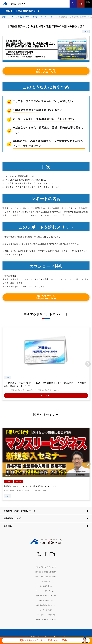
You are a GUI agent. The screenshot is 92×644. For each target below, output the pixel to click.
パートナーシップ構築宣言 (46, 615)
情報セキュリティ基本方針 (46, 595)
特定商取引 (46, 581)
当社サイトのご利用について (46, 567)
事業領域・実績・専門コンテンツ (20, 511)
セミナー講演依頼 (46, 610)
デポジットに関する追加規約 (46, 576)
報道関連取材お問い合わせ (46, 605)
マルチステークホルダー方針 (46, 619)
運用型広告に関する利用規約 (46, 572)
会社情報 (8, 526)
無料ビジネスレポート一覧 (43, 17)
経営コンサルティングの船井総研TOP (16, 17)
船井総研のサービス (13, 518)
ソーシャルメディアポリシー (46, 591)
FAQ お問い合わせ (46, 600)
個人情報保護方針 (46, 586)
